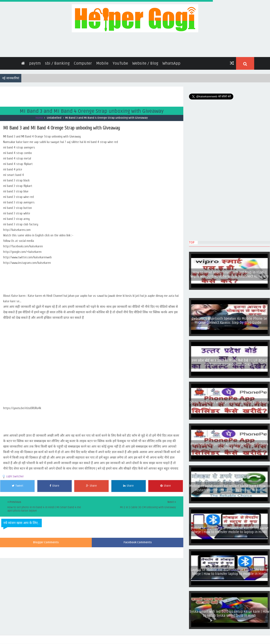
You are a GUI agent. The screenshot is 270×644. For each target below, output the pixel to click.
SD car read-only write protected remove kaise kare (229, 400)
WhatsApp (171, 61)
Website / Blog (145, 61)
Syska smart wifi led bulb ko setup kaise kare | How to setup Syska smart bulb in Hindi (229, 612)
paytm (35, 61)
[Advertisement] (77, 94)
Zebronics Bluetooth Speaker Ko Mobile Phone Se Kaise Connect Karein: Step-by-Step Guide (229, 319)
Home (39, 116)
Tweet (18, 484)
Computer (83, 61)
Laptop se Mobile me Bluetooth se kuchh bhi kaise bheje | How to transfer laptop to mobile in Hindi (229, 570)
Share (54, 484)
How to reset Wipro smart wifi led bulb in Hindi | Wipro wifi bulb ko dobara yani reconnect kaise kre (229, 272)
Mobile (102, 61)
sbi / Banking (57, 61)
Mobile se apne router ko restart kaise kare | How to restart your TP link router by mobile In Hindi (229, 486)
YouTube (120, 61)
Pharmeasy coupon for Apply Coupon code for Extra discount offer (229, 444)
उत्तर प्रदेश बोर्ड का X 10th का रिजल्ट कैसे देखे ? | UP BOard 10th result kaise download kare (229, 360)
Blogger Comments (46, 541)
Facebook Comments (138, 541)
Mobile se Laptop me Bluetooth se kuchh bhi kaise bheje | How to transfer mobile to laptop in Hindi (229, 528)
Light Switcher (15, 474)
